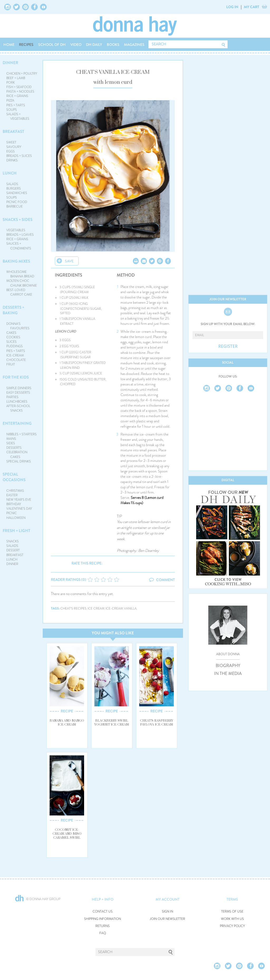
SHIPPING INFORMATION (103, 919)
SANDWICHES (17, 193)
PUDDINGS (15, 346)
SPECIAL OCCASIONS (14, 477)
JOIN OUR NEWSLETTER (167, 919)
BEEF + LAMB (16, 78)
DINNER (10, 63)
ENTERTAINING (17, 423)
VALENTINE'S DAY (19, 509)
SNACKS (13, 541)
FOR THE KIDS (16, 377)
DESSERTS (14, 448)
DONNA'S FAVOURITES (18, 326)
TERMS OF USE (232, 912)
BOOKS (113, 45)
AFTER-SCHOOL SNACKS (18, 408)
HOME (9, 45)
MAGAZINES (134, 45)
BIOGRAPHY (228, 666)
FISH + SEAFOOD (19, 87)
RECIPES (26, 45)
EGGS (11, 151)
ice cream (96, 609)
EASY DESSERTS (18, 393)
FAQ (103, 933)
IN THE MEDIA (228, 674)
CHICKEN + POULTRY (22, 74)
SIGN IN (168, 912)
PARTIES (12, 397)
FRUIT (11, 364)
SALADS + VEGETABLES (18, 116)
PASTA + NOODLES (20, 91)
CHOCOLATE (16, 360)
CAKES (11, 333)
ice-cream (114, 609)
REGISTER (228, 346)
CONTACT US (103, 912)
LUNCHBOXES (17, 402)
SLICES (11, 342)
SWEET (11, 142)
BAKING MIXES (16, 261)
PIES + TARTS (16, 105)
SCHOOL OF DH (52, 45)
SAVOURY (14, 147)
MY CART (252, 7)
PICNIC (12, 513)
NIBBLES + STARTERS (21, 434)
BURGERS (14, 189)
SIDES (11, 443)
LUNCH (10, 173)
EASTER (12, 495)
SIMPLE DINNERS (19, 388)
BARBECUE (15, 206)
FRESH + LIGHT (16, 531)
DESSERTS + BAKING (13, 310)
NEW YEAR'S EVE (19, 500)
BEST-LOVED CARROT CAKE (19, 292)
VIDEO (76, 45)
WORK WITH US (232, 919)
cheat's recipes (73, 609)
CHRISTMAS (15, 491)
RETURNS (103, 926)
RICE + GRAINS (17, 96)
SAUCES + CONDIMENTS (19, 246)
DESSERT (13, 550)
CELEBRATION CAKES (17, 454)
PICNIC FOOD (17, 202)
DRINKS (12, 160)
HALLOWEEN (16, 518)
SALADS (12, 184)
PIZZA (10, 100)
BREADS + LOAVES (20, 235)
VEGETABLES (16, 230)
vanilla (130, 609)
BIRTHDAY (14, 504)
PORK (11, 83)
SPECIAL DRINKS (19, 461)
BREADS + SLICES (19, 156)
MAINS (11, 439)
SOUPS (12, 110)
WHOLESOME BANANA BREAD (20, 274)
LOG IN (232, 7)
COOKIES (13, 337)
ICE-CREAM (15, 355)
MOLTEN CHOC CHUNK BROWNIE (22, 283)
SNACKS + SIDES (18, 220)
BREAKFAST (13, 132)
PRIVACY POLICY (232, 926)
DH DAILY (94, 45)
